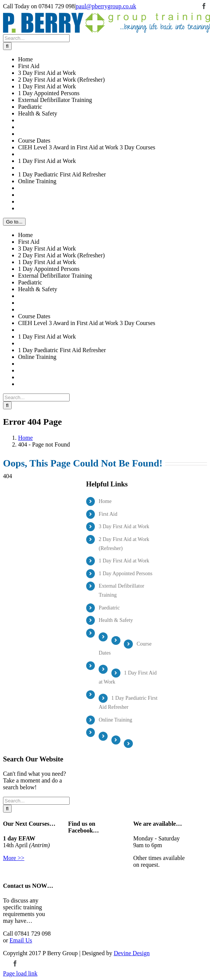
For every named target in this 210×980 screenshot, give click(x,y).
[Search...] (36, 38)
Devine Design (132, 953)
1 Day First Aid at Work (124, 561)
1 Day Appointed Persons (126, 574)
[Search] (7, 46)
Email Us (21, 940)
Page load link (20, 973)
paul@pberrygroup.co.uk (106, 6)
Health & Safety (116, 620)
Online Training (115, 720)
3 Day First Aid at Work (124, 526)
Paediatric (109, 608)
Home (105, 501)
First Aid (108, 514)
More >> (14, 858)
